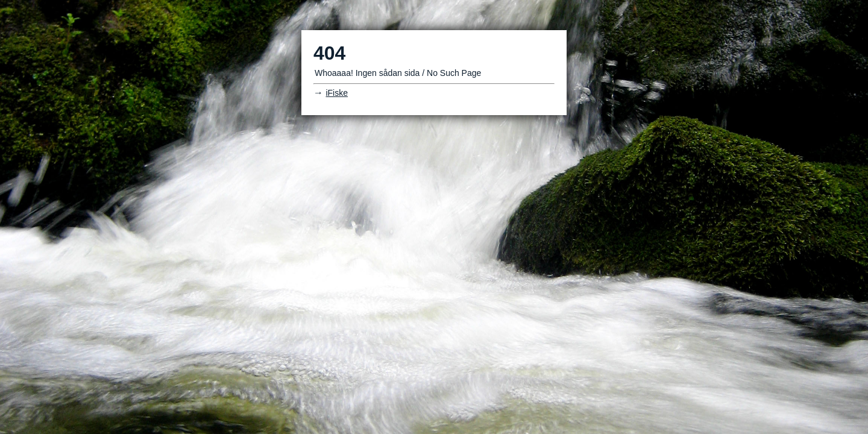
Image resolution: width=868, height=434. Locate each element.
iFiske (337, 93)
